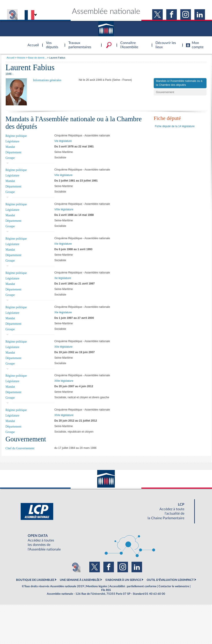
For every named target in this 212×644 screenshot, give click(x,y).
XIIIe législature (64, 381)
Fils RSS (106, 590)
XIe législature (63, 312)
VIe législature (63, 141)
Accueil (10, 58)
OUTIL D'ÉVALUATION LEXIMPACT (170, 580)
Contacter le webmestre (174, 586)
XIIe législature (63, 347)
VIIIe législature (64, 209)
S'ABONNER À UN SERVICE (123, 580)
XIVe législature (64, 415)
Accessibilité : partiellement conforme (133, 586)
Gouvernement (165, 92)
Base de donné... (37, 58)
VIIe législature (63, 175)
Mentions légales (97, 586)
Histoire (21, 58)
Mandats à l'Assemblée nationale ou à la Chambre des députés (179, 83)
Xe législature (63, 278)
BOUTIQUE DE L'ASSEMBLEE (35, 580)
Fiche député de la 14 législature (175, 126)
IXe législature (63, 244)
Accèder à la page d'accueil (32, 42)
